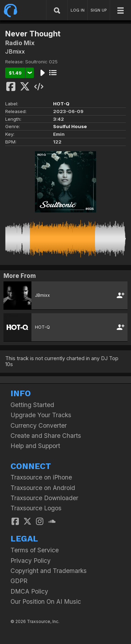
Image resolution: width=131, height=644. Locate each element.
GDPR (19, 581)
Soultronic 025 (41, 62)
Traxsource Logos (36, 508)
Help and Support (35, 446)
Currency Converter (39, 425)
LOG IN (78, 10)
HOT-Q (61, 104)
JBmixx (15, 51)
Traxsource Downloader (44, 498)
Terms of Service (35, 550)
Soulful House (70, 126)
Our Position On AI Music (46, 601)
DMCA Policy (29, 591)
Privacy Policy (31, 561)
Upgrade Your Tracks (41, 415)
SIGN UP (99, 10)
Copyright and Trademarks (49, 571)
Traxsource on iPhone (41, 477)
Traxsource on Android (43, 488)
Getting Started (32, 405)
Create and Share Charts (46, 436)
